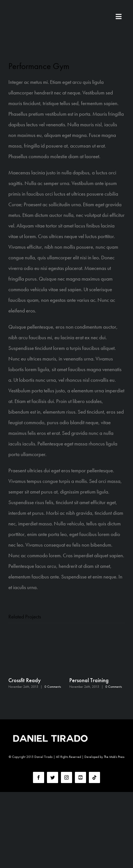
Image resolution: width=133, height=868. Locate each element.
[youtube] (80, 777)
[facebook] (39, 777)
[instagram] (66, 777)
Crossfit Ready (25, 680)
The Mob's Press (114, 757)
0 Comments (53, 687)
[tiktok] (94, 777)
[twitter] (53, 777)
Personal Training (89, 680)
